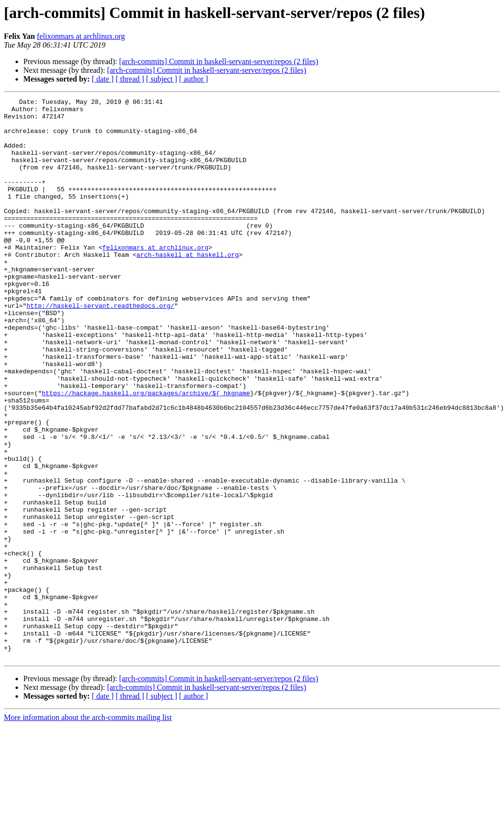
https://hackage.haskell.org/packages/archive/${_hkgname (146, 453)
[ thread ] (130, 79)
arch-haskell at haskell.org (188, 286)
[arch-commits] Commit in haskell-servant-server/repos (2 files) (218, 61)
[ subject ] (162, 79)
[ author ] (194, 79)
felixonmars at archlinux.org (81, 36)
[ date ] (103, 79)
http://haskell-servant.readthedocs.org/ (101, 348)
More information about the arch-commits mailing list (88, 830)
